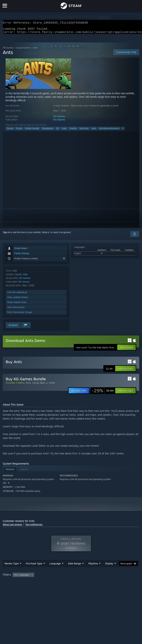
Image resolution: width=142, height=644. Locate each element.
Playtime (93, 571)
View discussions (16, 309)
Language (55, 571)
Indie (94, 131)
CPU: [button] (32, 587)
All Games (8, 50)
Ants (28, 385)
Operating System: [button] (13, 587)
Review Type (12, 571)
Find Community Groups (20, 314)
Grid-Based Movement (109, 131)
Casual (10, 131)
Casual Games (23, 50)
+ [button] (123, 131)
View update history (18, 299)
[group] (71, 585)
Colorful (73, 131)
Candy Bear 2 (40, 385)
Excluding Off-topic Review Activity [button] (59, 582)
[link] (103, 393)
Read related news (17, 304)
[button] (125, 371)
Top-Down (84, 131)
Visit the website (17, 294)
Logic (64, 131)
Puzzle (19, 131)
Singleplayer (48, 131)
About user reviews (12, 527)
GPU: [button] (44, 587)
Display (109, 571)
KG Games (59, 118)
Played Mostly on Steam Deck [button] (114, 582)
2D (58, 131)
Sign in (6, 235)
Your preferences (34, 527)
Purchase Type (34, 571)
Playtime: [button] (87, 582)
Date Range (75, 571)
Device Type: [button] (61, 587)
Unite (52, 385)
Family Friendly (32, 131)
